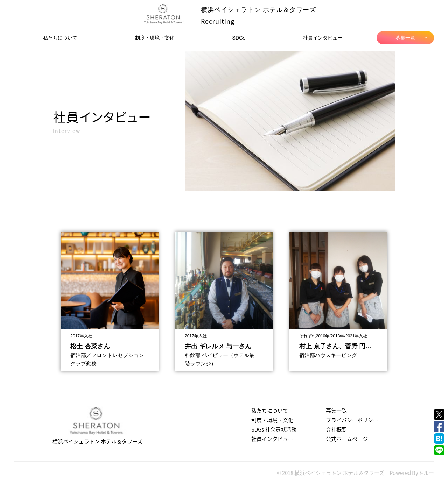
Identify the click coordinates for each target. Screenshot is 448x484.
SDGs (239, 38)
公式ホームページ (347, 439)
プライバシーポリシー (352, 420)
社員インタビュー (323, 38)
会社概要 (336, 429)
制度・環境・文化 (155, 38)
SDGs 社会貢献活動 (274, 429)
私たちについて (60, 38)
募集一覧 (412, 38)
